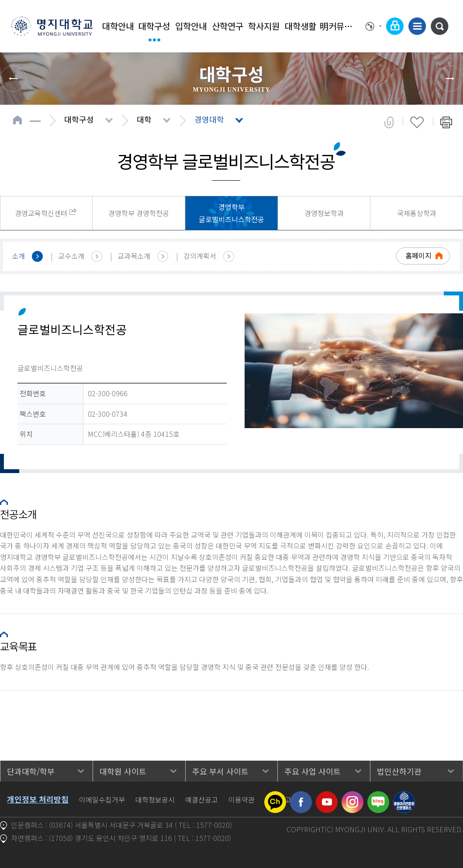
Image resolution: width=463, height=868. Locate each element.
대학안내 (118, 26)
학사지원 (264, 26)
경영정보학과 (324, 213)
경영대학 (209, 119)
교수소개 (71, 256)
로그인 (395, 26)
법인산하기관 (399, 771)
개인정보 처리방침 (38, 799)
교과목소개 (134, 256)
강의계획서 (200, 256)
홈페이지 (418, 255)
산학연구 (228, 26)
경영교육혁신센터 (41, 213)
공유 (389, 122)
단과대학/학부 (31, 771)
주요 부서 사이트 (220, 771)
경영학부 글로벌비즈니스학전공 (231, 213)
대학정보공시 (155, 799)
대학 (144, 119)
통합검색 (439, 26)
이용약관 (242, 799)
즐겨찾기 (417, 122)
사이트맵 (417, 26)
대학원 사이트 (123, 771)
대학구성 (154, 26)
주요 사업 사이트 (313, 771)
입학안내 (191, 26)
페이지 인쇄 (446, 122)
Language (373, 26)
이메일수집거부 (102, 799)
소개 (18, 256)
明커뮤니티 (337, 26)
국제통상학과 (417, 213)
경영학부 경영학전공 (139, 213)
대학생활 (301, 26)
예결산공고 (202, 799)
